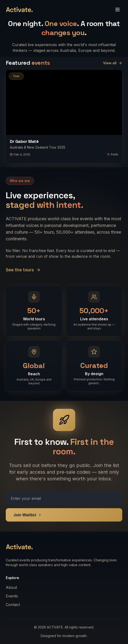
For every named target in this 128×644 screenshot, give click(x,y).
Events (13, 596)
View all (113, 63)
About (13, 587)
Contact (14, 605)
